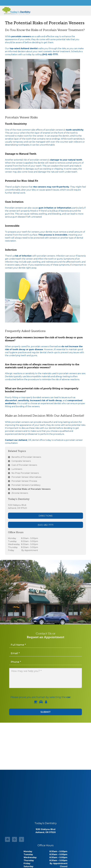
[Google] (14, 839)
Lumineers (17, 469)
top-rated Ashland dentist (24, 48)
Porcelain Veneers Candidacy (26, 485)
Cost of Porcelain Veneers (24, 465)
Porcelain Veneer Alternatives (26, 477)
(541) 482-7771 (50, 54)
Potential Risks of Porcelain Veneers (31, 489)
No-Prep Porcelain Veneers (25, 473)
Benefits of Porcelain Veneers (26, 457)
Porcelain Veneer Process (24, 481)
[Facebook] (7, 839)
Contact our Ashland (16, 440)
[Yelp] (21, 839)
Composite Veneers (21, 461)
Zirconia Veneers (20, 493)
